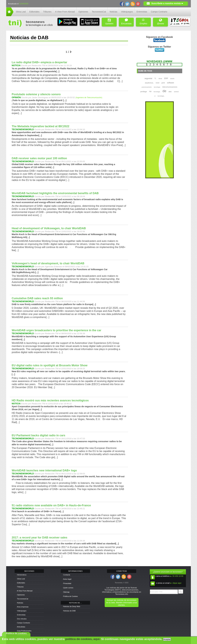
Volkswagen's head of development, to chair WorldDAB (48, 263)
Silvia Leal (21, 12)
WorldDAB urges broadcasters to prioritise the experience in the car (56, 330)
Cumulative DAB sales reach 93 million (37, 298)
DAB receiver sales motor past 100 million (39, 158)
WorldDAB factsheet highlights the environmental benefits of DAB (55, 193)
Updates (109, 22)
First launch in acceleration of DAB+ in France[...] (38, 511)
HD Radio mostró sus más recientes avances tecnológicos (50, 400)
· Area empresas (22, 607)
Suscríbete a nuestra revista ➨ (167, 3)
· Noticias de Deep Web (71, 606)
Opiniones (83, 12)
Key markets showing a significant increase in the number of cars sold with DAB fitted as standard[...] (65, 544)
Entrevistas (142, 12)
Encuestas (126, 22)
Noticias (113, 12)
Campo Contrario (159, 12)
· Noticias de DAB (69, 611)
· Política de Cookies (70, 596)
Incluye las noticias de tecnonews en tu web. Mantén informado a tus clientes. (122, 603)
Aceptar (167, 639)
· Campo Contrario (23, 623)
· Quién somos (68, 588)
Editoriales (34, 12)
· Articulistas (21, 627)
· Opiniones (20, 595)
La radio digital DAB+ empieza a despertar (39, 62)
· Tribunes (20, 587)
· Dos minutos (21, 619)
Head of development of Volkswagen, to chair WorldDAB (49, 228)
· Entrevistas (21, 615)
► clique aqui (176, 583)
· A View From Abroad (24, 591)
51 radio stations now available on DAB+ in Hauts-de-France (51, 505)
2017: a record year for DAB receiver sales (39, 538)
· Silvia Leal (20, 579)
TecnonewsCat (99, 12)
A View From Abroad (65, 12)
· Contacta (66, 575)
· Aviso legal (67, 579)
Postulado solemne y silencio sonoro (36, 94)
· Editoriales (21, 583)
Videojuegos (127, 12)
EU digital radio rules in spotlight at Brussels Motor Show (50, 365)
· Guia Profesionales (24, 631)
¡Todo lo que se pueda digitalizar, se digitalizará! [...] (39, 100)
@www (161, 22)
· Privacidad (67, 583)
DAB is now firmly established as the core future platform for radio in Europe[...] (54, 304)
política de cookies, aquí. (83, 639)
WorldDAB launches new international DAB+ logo (44, 470)
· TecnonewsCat (22, 599)
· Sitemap (66, 592)
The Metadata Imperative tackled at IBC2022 (40, 126)
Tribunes (47, 12)
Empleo (143, 22)
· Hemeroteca (21, 575)
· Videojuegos (21, 611)
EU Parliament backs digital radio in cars (38, 435)
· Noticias (20, 603)
